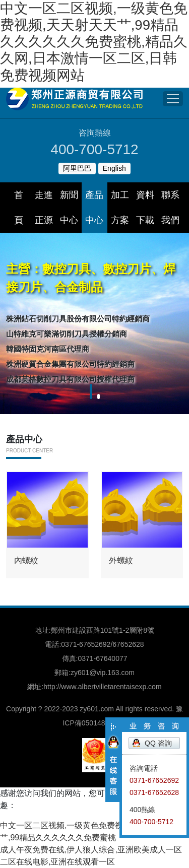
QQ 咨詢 (158, 743)
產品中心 (94, 208)
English (114, 168)
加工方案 (120, 208)
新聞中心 (69, 208)
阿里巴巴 (77, 168)
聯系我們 (170, 208)
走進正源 (44, 208)
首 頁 (23, 208)
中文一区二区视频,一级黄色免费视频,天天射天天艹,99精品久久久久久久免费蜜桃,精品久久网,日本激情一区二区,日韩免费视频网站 (94, 42)
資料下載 (145, 208)
